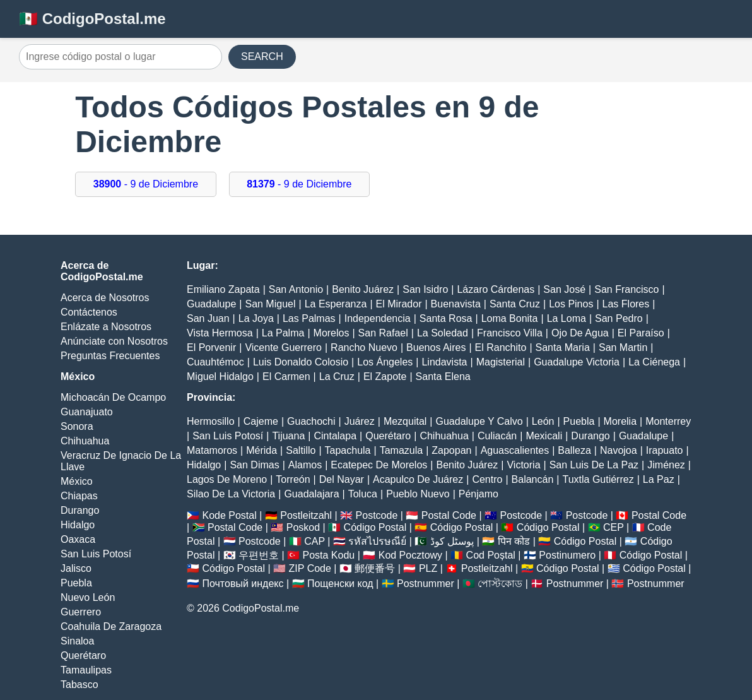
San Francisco (626, 289)
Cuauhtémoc (215, 362)
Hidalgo (78, 525)
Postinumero (567, 555)
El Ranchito (501, 347)
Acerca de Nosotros (105, 298)
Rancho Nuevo (364, 347)
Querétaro (83, 656)
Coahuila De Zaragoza (111, 626)
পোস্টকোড (500, 584)
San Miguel (270, 304)
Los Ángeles (385, 362)
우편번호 (259, 555)
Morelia (620, 421)
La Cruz (337, 377)
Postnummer (426, 584)
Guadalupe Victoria (577, 362)
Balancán (533, 479)
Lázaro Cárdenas (496, 289)
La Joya (256, 318)
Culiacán (497, 436)
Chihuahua (85, 441)
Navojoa (619, 450)
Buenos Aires (436, 347)
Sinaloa (77, 641)
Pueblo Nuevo (418, 494)
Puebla (76, 583)
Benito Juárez (363, 289)
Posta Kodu (328, 555)
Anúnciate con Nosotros (114, 341)
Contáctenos (89, 312)
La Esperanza (336, 304)
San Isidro (425, 289)
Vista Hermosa (220, 333)
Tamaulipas (86, 670)
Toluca (363, 494)
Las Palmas (309, 318)
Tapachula (348, 450)
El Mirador (399, 304)
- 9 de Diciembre (146, 184)
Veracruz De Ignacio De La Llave (121, 461)
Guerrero (81, 612)
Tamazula (401, 450)
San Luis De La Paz (594, 465)
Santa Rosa (446, 318)
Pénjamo (479, 494)
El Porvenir (211, 347)
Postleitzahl (306, 515)
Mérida (261, 450)
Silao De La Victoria (231, 494)
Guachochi (311, 421)
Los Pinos (571, 304)
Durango (80, 510)
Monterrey (668, 421)
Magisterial (501, 362)
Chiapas (79, 496)
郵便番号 (375, 568)
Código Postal (375, 527)
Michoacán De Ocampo (113, 397)
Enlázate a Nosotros (106, 327)
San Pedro (619, 318)
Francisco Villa (510, 333)
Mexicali (544, 436)
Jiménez (666, 465)
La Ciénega (654, 362)
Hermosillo (211, 421)
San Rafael (383, 333)
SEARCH (262, 56)
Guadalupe (211, 304)
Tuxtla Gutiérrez (598, 479)
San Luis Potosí (96, 554)
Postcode (377, 515)
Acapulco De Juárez (418, 479)
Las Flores (626, 304)
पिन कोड (514, 541)
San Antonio (296, 289)
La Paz (659, 479)
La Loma (567, 318)
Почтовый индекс (243, 584)
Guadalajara (311, 494)
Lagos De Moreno (227, 479)
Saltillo (301, 450)
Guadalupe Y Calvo (479, 421)
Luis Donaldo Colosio (301, 362)
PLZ (428, 568)
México (77, 481)
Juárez (360, 421)
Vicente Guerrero (283, 347)
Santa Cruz (515, 304)
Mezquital (405, 421)
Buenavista (456, 304)
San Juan (208, 318)
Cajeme (261, 421)
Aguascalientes (515, 450)
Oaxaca (78, 539)
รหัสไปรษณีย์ (377, 541)
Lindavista (444, 362)
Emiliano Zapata (223, 289)
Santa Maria (563, 347)
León (543, 421)
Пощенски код (340, 584)
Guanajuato (87, 412)
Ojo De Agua (580, 333)
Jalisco (76, 568)
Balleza (574, 450)
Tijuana (288, 436)
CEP (614, 527)
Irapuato (665, 450)
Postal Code (449, 515)
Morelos (332, 333)
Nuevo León (88, 597)
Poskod (303, 527)
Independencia (378, 318)
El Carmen (286, 377)
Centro (487, 479)
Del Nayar (342, 479)
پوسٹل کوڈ (452, 541)
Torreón (293, 479)
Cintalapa (335, 436)
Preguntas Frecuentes (110, 356)
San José (564, 289)
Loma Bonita (510, 318)
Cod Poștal (491, 555)
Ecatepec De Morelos (379, 465)
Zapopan (451, 450)
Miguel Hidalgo (220, 377)
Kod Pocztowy (410, 555)
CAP (314, 541)
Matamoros (212, 450)
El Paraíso (641, 333)
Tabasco (79, 685)
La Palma (283, 333)
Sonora (77, 426)
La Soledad (443, 333)
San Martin (623, 347)
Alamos (305, 465)
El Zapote (385, 377)
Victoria (523, 465)
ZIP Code (310, 568)
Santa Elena (443, 377)
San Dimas (254, 465)
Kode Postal (229, 515)
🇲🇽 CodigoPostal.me (92, 19)
